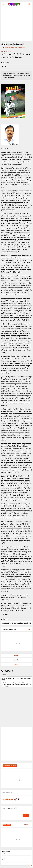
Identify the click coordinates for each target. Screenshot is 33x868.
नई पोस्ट (16, 656)
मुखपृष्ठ (4, 859)
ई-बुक (7, 52)
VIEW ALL (27, 825)
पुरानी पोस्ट (16, 660)
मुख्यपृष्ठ (16, 665)
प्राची (10, 52)
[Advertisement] (16, 24)
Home (2, 52)
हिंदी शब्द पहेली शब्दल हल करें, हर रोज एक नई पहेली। (15, 48)
